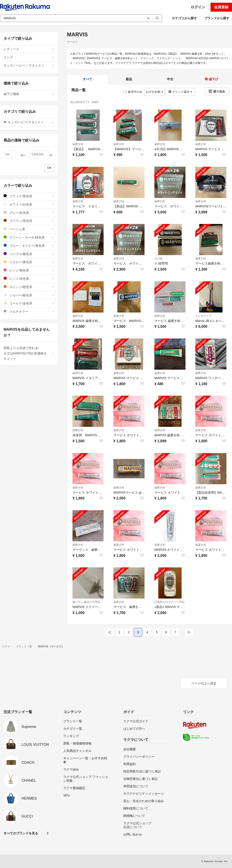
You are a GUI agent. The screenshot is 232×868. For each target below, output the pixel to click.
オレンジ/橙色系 (29, 287)
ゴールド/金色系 (29, 303)
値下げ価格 (29, 94)
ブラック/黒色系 (29, 196)
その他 (158, 258)
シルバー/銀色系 (29, 295)
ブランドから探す (217, 18)
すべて (87, 79)
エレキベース (203, 316)
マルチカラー (29, 311)
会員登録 (221, 7)
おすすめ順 (154, 92)
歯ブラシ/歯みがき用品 (86, 602)
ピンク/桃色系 (29, 270)
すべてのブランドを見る (21, 833)
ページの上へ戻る (204, 683)
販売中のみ (133, 92)
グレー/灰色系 (29, 213)
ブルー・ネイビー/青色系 (29, 246)
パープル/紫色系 (29, 254)
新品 (129, 79)
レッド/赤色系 (29, 279)
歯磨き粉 (78, 144)
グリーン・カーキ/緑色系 (29, 237)
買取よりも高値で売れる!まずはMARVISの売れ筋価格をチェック (29, 353)
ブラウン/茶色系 (29, 221)
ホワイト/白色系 (29, 204)
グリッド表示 (180, 92)
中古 (170, 79)
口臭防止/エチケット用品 (169, 602)
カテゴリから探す (184, 18)
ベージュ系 (29, 229)
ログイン (198, 7)
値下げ (211, 79)
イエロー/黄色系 (29, 262)
